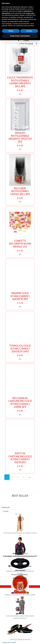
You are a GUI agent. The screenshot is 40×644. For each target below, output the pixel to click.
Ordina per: (6, 507)
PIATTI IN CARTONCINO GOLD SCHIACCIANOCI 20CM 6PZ (20, 458)
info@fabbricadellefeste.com (21, 566)
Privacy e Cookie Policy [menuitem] (20, 574)
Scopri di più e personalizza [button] (20, 36)
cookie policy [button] (30, 13)
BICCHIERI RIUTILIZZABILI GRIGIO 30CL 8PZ (20, 191)
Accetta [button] (29, 31)
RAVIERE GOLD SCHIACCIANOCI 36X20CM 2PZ (20, 296)
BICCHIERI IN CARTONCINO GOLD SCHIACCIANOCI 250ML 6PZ (20, 402)
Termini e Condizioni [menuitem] (20, 578)
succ (30, 477)
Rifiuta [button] (11, 31)
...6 (23, 477)
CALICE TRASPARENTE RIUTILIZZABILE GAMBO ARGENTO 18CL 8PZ (20, 82)
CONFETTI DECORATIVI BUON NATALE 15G (20, 244)
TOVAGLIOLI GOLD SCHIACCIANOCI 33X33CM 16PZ (20, 349)
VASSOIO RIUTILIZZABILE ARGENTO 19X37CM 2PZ (20, 137)
